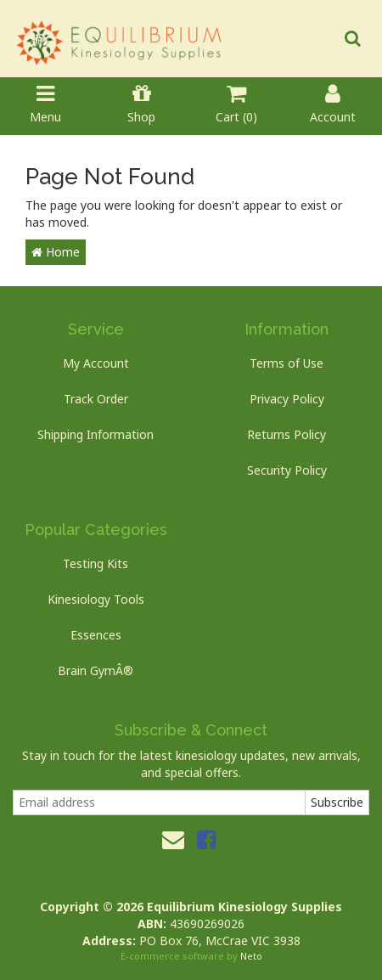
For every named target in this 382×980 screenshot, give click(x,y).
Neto (251, 956)
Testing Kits (95, 563)
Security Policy (287, 470)
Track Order (96, 399)
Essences (96, 635)
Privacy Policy (287, 399)
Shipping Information (95, 434)
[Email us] (173, 839)
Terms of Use (286, 363)
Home (56, 252)
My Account (96, 363)
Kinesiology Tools (96, 599)
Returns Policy (286, 434)
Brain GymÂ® (95, 670)
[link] (206, 839)
